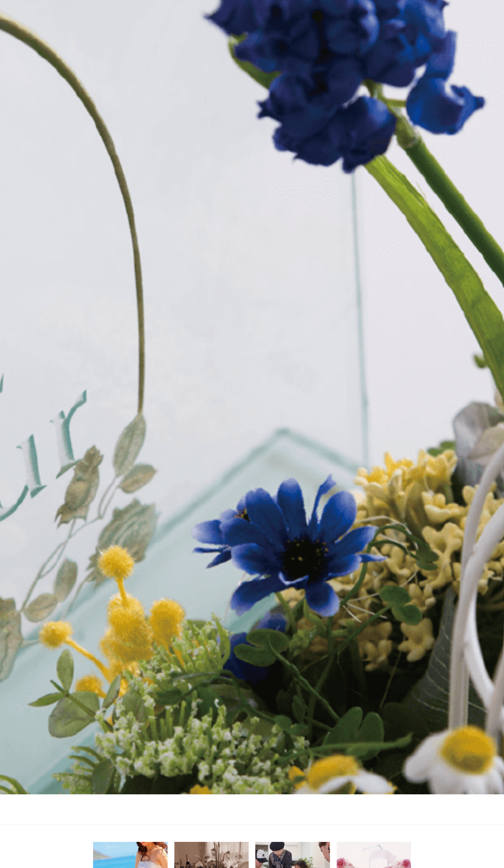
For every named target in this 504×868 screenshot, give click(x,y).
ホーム (129, 808)
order (395, 814)
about (301, 814)
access (367, 814)
